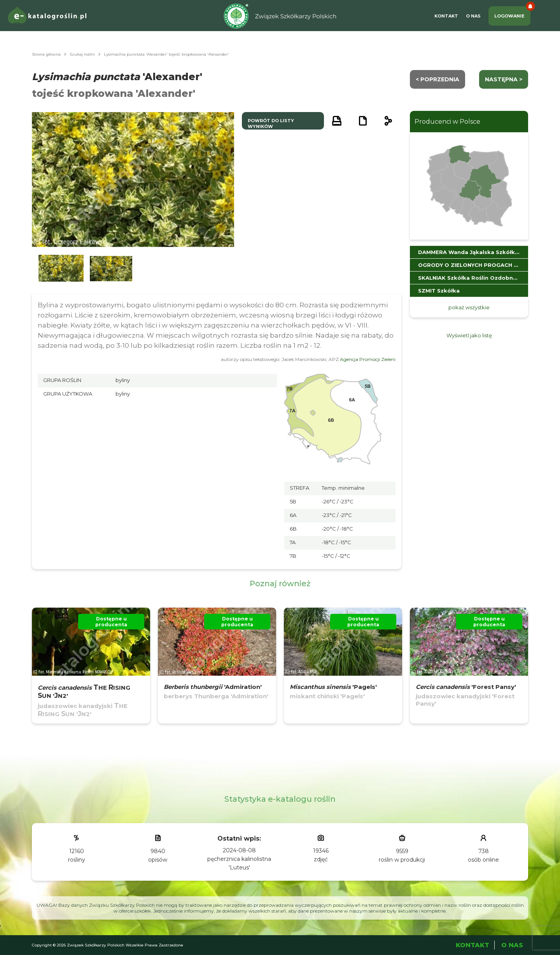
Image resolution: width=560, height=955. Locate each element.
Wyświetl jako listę (469, 335)
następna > (504, 79)
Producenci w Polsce (447, 122)
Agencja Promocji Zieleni (368, 359)
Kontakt (446, 16)
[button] (61, 269)
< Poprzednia (437, 79)
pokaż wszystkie (469, 307)
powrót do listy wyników (271, 124)
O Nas (473, 16)
